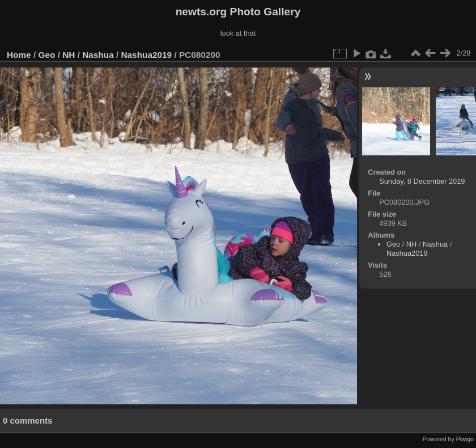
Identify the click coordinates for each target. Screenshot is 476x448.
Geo (47, 55)
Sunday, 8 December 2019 (422, 181)
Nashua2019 (146, 55)
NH (69, 55)
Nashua (98, 55)
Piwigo (465, 439)
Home (19, 55)
